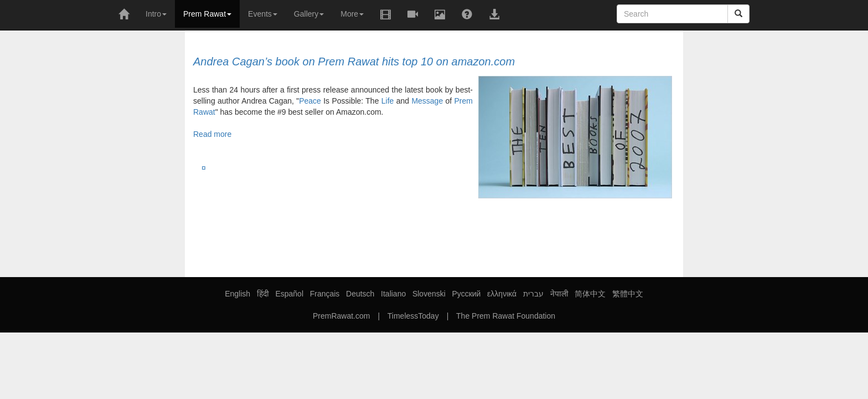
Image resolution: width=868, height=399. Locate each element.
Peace (310, 101)
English (237, 294)
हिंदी (263, 294)
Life (388, 101)
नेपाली (559, 294)
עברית (533, 294)
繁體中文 (628, 294)
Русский (466, 294)
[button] (413, 15)
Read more (212, 134)
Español (289, 294)
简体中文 (590, 294)
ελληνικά (502, 294)
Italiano (393, 294)
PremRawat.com (341, 316)
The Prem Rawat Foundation (506, 316)
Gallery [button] (309, 14)
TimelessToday (413, 316)
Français (325, 294)
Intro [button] (156, 14)
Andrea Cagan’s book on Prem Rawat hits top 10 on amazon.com (354, 62)
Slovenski (429, 294)
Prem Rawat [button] (207, 14)
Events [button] (263, 14)
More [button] (352, 14)
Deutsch (360, 294)
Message (427, 101)
